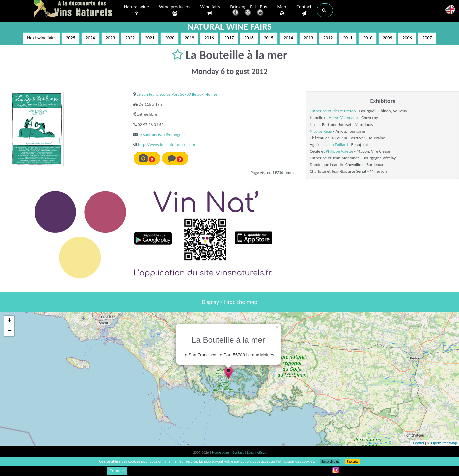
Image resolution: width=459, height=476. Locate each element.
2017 (229, 38)
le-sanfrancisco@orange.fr (162, 134)
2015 (269, 38)
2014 (288, 38)
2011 (348, 38)
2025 (70, 38)
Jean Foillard (337, 144)
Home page (221, 452)
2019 (189, 38)
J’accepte (353, 462)
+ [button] (10, 321)
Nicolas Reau (321, 131)
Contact (304, 10)
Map (282, 10)
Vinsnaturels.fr (75, 9)
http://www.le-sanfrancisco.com (167, 144)
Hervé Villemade (343, 118)
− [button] (10, 331)
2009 (387, 38)
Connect (117, 471)
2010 (368, 38)
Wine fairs (210, 10)
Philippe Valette (339, 151)
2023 (110, 38)
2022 (130, 38)
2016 (249, 38)
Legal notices (256, 452)
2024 (90, 38)
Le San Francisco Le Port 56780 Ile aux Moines (177, 94)
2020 (170, 38)
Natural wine (137, 10)
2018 (209, 38)
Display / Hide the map (229, 302)
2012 (328, 38)
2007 (427, 38)
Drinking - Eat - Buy (249, 11)
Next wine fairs (41, 38)
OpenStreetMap (444, 443)
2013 (308, 38)
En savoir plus (330, 462)
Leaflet (419, 443)
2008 (407, 38)
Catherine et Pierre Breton (333, 111)
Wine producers (175, 10)
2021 (150, 38)
